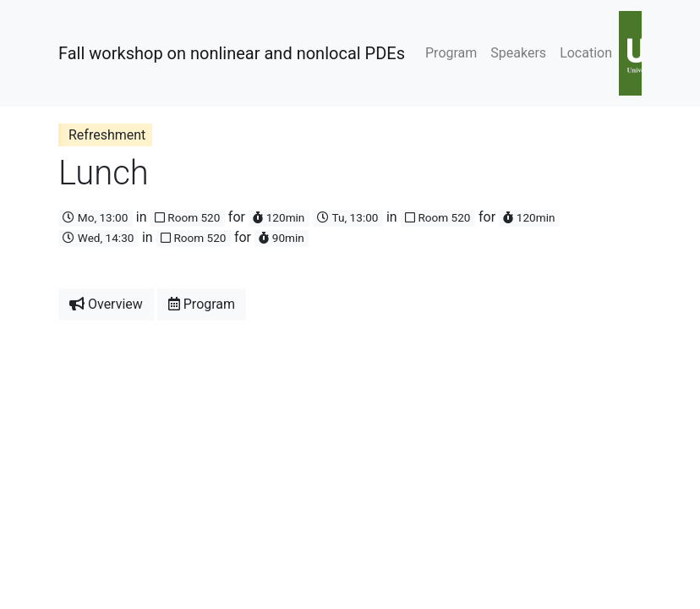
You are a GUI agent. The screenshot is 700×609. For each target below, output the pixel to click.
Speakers (518, 53)
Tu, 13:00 (347, 217)
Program (451, 53)
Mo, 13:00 (95, 217)
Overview (106, 304)
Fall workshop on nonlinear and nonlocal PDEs (232, 53)
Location (586, 53)
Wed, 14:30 (98, 238)
